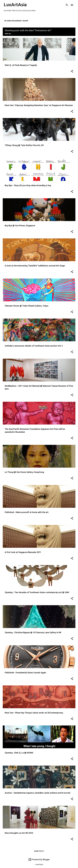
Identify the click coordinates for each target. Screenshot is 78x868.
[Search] (67, 5)
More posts (39, 851)
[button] (72, 71)
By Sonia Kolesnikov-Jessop (16, 21)
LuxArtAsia (15, 5)
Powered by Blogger (39, 859)
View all (8, 34)
